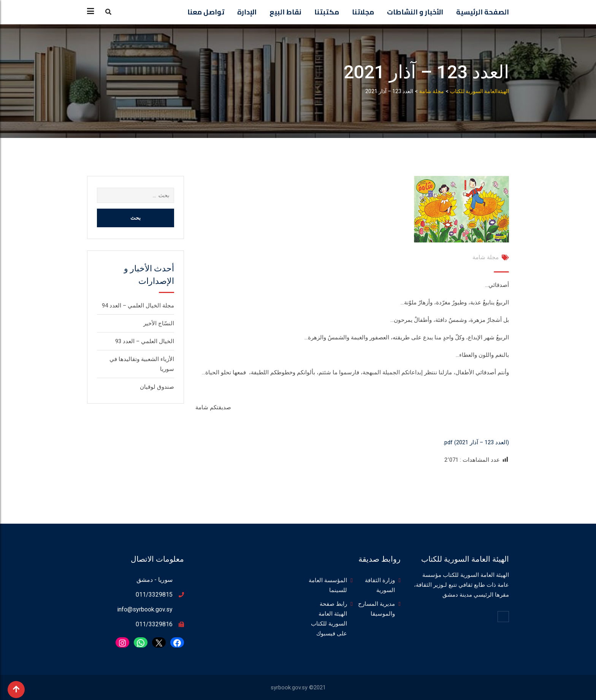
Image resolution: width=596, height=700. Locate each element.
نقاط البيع (285, 12)
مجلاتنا (363, 12)
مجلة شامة (486, 257)
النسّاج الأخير (159, 323)
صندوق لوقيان (157, 387)
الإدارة (247, 12)
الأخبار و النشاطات (415, 12)
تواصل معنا (206, 12)
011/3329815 (154, 595)
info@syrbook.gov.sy (145, 609)
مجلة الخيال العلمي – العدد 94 (138, 306)
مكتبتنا (327, 12)
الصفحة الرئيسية (483, 12)
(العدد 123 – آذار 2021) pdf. (476, 442)
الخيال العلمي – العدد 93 (145, 341)
